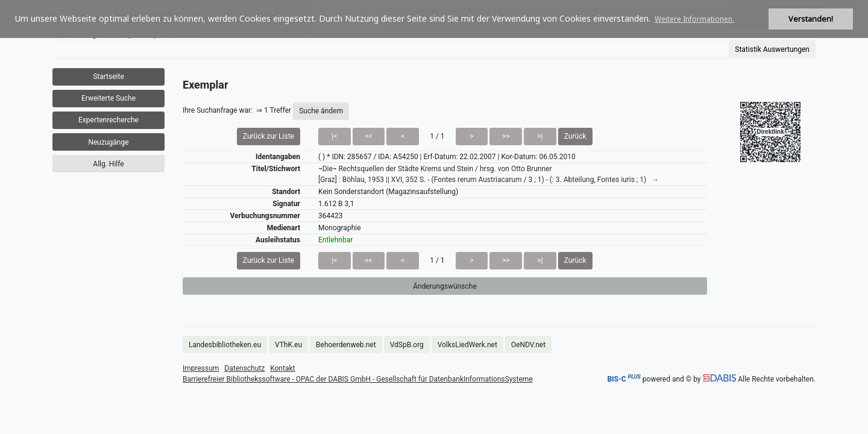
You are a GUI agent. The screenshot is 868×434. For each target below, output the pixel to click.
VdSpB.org (407, 345)
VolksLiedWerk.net (467, 345)
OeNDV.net (528, 345)
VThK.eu (288, 345)
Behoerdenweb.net (346, 345)
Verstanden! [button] (811, 19)
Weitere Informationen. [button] (694, 19)
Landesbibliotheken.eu (225, 345)
